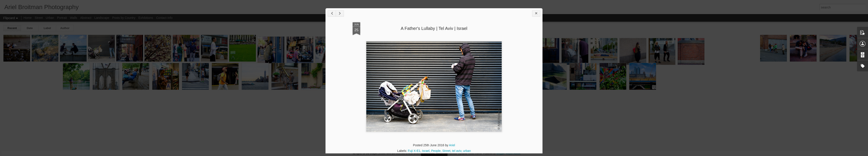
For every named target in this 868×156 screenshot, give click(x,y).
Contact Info (164, 18)
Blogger (500, 154)
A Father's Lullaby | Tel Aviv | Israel (434, 28)
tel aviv (457, 151)
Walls (74, 18)
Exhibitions (146, 18)
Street (446, 151)
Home (27, 18)
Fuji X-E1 (414, 151)
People (436, 151)
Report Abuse (513, 154)
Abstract (86, 18)
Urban (50, 18)
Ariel (452, 145)
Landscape (102, 18)
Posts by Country (124, 18)
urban (467, 151)
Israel (426, 151)
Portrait (62, 18)
